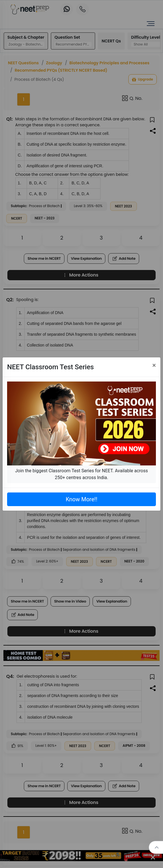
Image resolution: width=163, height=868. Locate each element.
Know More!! (81, 499)
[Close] (154, 365)
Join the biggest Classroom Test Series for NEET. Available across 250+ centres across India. (81, 474)
